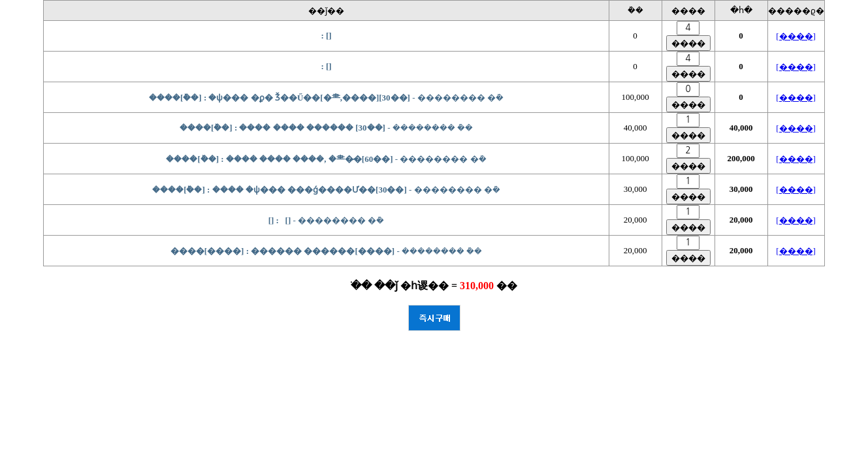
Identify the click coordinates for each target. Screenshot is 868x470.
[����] (796, 36)
